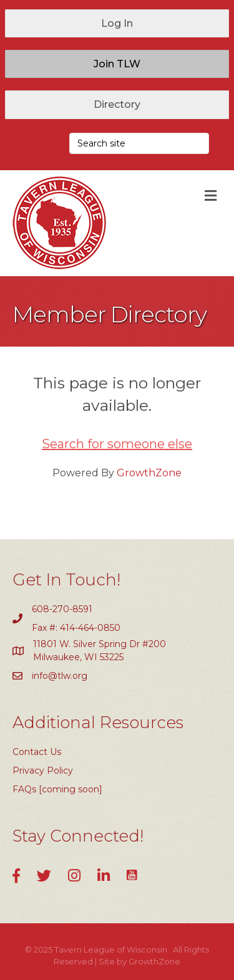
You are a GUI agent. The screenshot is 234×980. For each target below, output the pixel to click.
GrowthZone (149, 473)
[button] (117, 23)
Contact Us (37, 752)
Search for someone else (117, 444)
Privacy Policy (43, 771)
